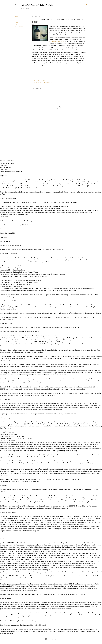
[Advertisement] (59, 141)
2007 (16, 23)
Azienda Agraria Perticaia (57, 41)
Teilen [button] (16, 17)
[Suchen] (85, 5)
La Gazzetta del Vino (37, 5)
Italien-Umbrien (19, 25)
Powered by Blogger (51, 639)
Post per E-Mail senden (41, 80)
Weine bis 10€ (19, 27)
